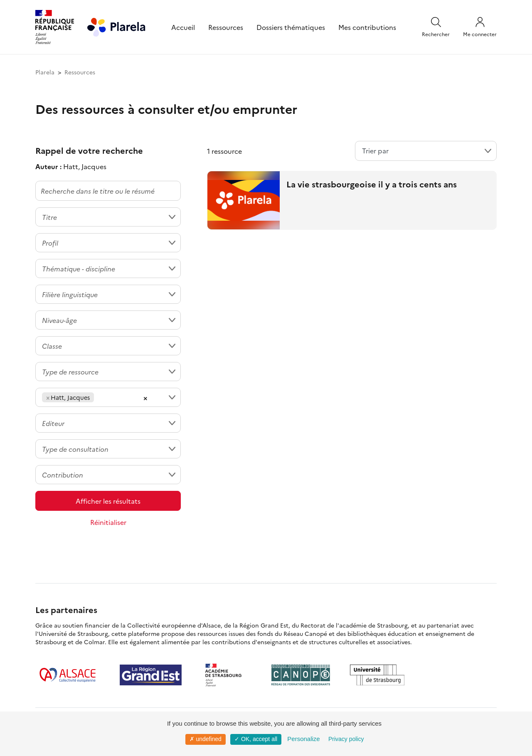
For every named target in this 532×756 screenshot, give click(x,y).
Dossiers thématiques (291, 27)
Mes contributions (367, 27)
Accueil (183, 27)
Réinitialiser (108, 522)
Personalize (303, 739)
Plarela (45, 72)
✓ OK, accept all (256, 739)
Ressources (226, 27)
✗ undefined (206, 739)
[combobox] (108, 217)
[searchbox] (99, 397)
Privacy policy (346, 739)
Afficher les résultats (108, 501)
